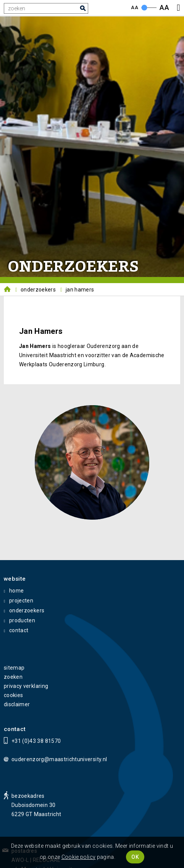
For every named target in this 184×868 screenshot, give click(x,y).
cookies (13, 695)
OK (135, 857)
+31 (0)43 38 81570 (36, 741)
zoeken (13, 677)
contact (19, 630)
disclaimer (17, 704)
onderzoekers (27, 610)
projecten (21, 601)
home (16, 591)
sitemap (14, 668)
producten (22, 620)
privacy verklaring (26, 686)
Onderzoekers (38, 290)
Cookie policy (79, 857)
